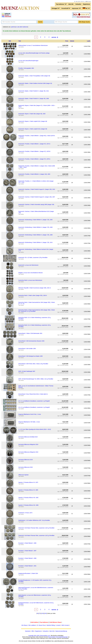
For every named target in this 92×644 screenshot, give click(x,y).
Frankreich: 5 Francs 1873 (25, 513)
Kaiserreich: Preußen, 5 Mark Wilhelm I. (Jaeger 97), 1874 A (34, 144)
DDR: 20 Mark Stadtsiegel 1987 (27, 371)
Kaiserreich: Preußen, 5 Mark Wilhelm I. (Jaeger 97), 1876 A (34, 159)
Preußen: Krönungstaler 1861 (26, 68)
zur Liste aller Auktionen (21, 27)
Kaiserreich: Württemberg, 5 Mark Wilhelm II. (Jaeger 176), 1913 (35, 242)
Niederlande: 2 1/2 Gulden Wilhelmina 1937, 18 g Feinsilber (34, 520)
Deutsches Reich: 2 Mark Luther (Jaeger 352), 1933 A (33, 295)
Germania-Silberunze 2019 (25, 460)
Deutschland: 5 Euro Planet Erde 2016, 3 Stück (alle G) (33, 394)
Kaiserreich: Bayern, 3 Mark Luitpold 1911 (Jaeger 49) (33, 129)
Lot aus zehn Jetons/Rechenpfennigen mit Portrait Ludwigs (34, 53)
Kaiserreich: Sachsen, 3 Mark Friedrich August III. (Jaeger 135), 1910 (37, 189)
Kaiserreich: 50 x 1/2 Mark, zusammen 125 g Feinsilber (33, 258)
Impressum (76, 8)
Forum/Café (66, 8)
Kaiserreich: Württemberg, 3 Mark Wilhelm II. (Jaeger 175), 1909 (35, 227)
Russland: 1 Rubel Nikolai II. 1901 (27, 566)
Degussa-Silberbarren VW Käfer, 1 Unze (29, 422)
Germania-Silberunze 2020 (25, 467)
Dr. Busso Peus (41, 625)
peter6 (13, 27)
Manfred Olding (51, 625)
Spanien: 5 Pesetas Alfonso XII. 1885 (28, 490)
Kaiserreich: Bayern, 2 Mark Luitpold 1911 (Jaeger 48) (33, 121)
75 (40, 613)
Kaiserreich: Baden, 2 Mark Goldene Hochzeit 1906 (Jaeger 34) (35, 83)
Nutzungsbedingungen (62, 637)
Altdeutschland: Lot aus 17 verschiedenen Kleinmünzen (33, 45)
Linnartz (58, 625)
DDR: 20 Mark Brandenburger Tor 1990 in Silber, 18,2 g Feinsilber (36, 379)
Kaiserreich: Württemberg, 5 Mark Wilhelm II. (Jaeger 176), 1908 (35, 235)
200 (45, 613)
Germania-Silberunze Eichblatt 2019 (28, 437)
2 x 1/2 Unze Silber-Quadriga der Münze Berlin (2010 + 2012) (35, 429)
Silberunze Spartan (23, 475)
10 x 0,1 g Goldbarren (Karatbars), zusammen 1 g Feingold (34, 401)
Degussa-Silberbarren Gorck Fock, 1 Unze (30, 414)
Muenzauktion (52, 637)
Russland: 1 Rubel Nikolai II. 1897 (27, 551)
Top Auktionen (61, 4)
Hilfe (33, 631)
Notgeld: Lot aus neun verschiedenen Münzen (31, 273)
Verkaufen (78, 4)
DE (86, 8)
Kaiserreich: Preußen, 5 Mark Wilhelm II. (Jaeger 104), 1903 (34, 174)
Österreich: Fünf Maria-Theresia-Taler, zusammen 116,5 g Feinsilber (36, 528)
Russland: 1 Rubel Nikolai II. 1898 (27, 558)
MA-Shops (24, 625)
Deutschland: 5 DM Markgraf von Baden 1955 (30, 356)
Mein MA (71, 4)
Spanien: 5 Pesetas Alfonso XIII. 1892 (28, 498)
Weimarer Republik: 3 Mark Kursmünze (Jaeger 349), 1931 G (35, 288)
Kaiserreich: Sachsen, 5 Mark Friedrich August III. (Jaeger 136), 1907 (37, 197)
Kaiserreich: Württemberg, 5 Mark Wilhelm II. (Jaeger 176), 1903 (35, 220)
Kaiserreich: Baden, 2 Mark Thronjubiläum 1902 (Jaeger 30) (34, 76)
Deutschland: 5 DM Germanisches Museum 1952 (31, 341)
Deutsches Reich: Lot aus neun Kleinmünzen (30, 280)
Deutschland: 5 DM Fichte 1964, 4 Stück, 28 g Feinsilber (33, 364)
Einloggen (56, 8)
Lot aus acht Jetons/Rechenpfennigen (28, 61)
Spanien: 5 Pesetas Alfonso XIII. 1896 (28, 505)
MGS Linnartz (65, 625)
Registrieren (87, 4)
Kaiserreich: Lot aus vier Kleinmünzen (28, 265)
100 (42, 613)
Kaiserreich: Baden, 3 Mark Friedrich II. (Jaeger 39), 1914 (34, 91)
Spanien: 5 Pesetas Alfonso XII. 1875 (28, 482)
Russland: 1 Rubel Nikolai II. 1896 (27, 543)
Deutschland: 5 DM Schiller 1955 (27, 349)
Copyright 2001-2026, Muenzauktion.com (39, 636)
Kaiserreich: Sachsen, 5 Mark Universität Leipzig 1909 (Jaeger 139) (36, 204)
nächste (54, 37)
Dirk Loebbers (32, 625)
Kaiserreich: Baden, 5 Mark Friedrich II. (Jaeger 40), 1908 (34, 99)
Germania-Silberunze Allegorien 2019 (28, 444)
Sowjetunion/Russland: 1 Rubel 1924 (28, 573)
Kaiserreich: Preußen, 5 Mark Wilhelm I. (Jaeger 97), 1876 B (34, 151)
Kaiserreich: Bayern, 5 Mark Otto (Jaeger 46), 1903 (32, 114)
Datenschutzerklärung (61, 631)
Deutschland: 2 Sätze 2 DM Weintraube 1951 (30, 333)
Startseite (28, 631)
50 (38, 613)
